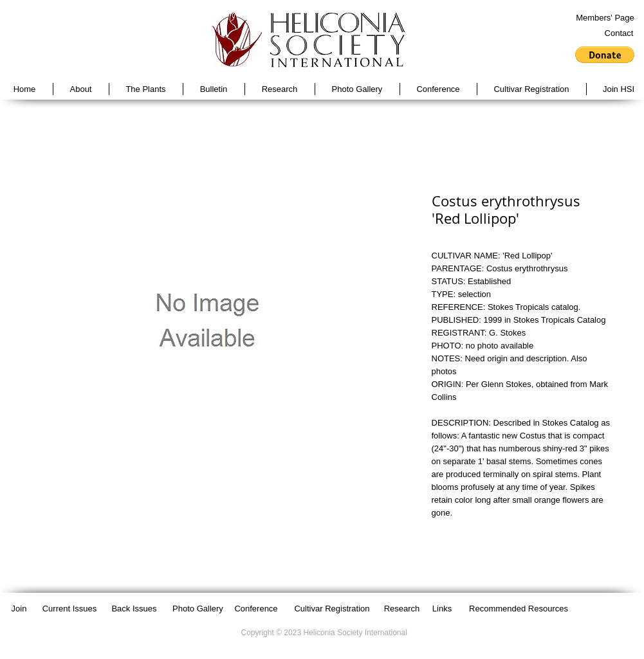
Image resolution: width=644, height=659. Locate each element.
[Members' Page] (605, 18)
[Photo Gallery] (198, 609)
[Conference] (256, 609)
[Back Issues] (134, 609)
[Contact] (619, 33)
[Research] (402, 609)
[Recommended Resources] (519, 609)
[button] (605, 55)
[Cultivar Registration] (332, 609)
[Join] (19, 609)
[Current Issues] (70, 609)
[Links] (442, 609)
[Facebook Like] (601, 608)
